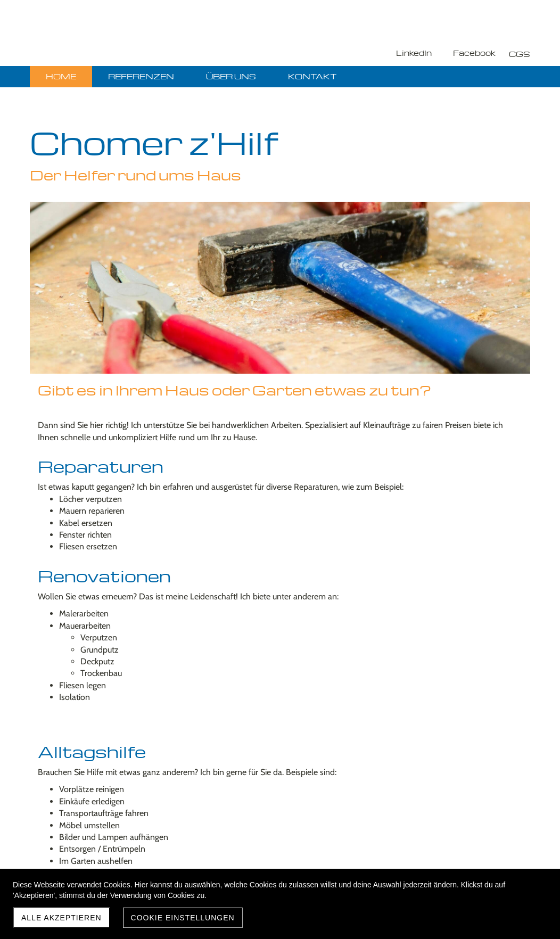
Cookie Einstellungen (183, 918)
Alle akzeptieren (61, 918)
